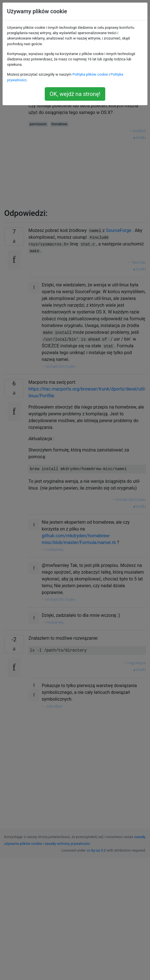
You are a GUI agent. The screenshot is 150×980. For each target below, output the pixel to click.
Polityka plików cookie (90, 74)
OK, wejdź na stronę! (75, 94)
